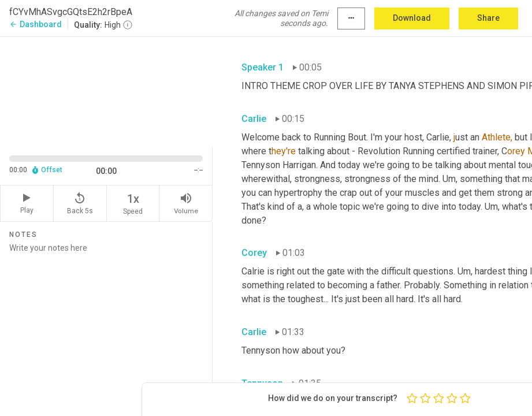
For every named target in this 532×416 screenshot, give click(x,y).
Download (412, 18)
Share (488, 18)
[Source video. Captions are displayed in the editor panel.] (106, 90)
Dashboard (36, 24)
